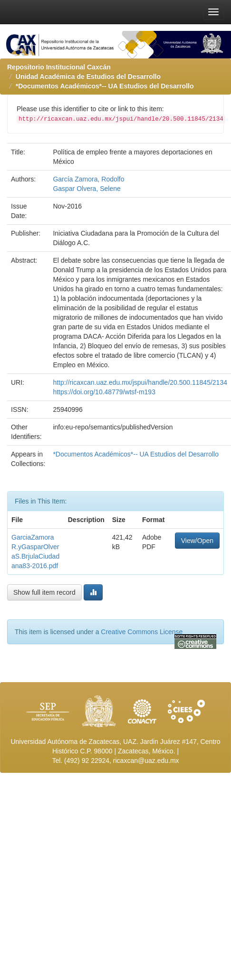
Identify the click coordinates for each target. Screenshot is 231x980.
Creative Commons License (142, 632)
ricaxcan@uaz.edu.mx (146, 761)
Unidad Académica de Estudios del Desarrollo (88, 76)
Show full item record (44, 592)
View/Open (197, 541)
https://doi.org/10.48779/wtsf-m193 (104, 392)
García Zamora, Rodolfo (88, 179)
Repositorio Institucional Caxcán (59, 67)
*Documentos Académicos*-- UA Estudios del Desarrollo (105, 86)
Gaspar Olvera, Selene (87, 189)
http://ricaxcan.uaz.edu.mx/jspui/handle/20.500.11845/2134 (140, 382)
